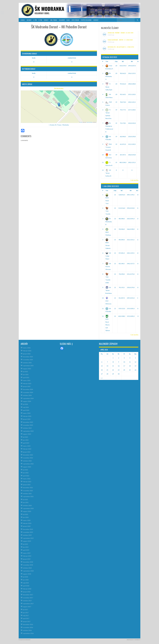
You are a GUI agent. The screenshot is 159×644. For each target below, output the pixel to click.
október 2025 (27, 363)
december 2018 (28, 562)
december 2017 (28, 595)
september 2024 (28, 398)
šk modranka (49, 9)
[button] (59, 105)
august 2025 (27, 369)
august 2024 (27, 401)
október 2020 (27, 505)
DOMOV (23, 20)
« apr (101, 378)
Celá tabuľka (134, 180)
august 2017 (27, 607)
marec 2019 (27, 553)
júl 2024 (26, 404)
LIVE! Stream (75, 20)
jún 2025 (26, 374)
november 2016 (28, 627)
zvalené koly (72, 58)
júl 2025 (26, 372)
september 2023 (28, 431)
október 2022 (27, 461)
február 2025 (27, 383)
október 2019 (27, 535)
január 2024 (27, 419)
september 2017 (28, 604)
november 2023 (28, 425)
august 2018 (27, 574)
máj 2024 (26, 407)
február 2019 (27, 556)
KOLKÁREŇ (62, 20)
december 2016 (28, 624)
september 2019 (28, 538)
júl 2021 (26, 499)
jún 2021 (26, 502)
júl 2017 (26, 610)
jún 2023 (26, 440)
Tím (107, 61)
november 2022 (28, 458)
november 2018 (28, 565)
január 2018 (27, 592)
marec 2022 (27, 479)
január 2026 (27, 354)
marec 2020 (27, 520)
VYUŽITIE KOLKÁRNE (86, 20)
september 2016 (28, 633)
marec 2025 (27, 380)
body (34, 58)
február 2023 (27, 449)
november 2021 (28, 491)
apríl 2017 (26, 618)
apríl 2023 (26, 443)
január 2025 (27, 386)
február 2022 (27, 482)
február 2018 (27, 589)
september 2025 (28, 366)
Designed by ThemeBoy (134, 640)
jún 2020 (26, 517)
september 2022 (28, 464)
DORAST (46, 20)
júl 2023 (26, 437)
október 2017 (27, 601)
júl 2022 (26, 470)
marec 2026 (27, 348)
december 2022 (28, 455)
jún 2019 (26, 547)
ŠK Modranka (59, 88)
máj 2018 (26, 583)
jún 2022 (26, 473)
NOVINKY (29, 20)
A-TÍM (35, 20)
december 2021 (28, 488)
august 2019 (27, 541)
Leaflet (80, 122)
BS (132, 61)
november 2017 (28, 598)
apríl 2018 (26, 586)
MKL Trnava (54, 20)
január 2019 (27, 559)
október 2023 (27, 428)
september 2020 (28, 508)
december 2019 (28, 529)
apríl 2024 (26, 410)
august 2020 (27, 511)
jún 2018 (26, 580)
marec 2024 (27, 413)
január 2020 (27, 526)
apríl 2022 (26, 476)
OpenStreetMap (89, 122)
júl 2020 (26, 514)
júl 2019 (26, 544)
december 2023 (28, 422)
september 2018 (28, 571)
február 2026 (27, 351)
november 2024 (28, 392)
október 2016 (27, 630)
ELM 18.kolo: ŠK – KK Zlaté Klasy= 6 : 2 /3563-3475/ (121, 47)
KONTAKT (96, 20)
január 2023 (27, 452)
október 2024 (27, 395)
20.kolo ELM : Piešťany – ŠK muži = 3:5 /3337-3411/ (121, 33)
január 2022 (27, 485)
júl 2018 (26, 577)
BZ (123, 61)
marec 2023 (27, 446)
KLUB (68, 20)
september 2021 (28, 496)
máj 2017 (26, 616)
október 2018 (27, 568)
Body (138, 190)
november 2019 (28, 532)
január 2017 (27, 621)
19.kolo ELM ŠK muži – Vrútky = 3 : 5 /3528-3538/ (120, 40)
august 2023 (27, 434)
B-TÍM (40, 20)
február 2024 (27, 416)
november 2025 (28, 360)
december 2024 (28, 389)
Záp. (116, 61)
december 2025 (28, 357)
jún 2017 (26, 613)
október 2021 (27, 494)
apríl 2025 (26, 378)
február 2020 (27, 523)
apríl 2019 (26, 550)
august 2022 (27, 467)
